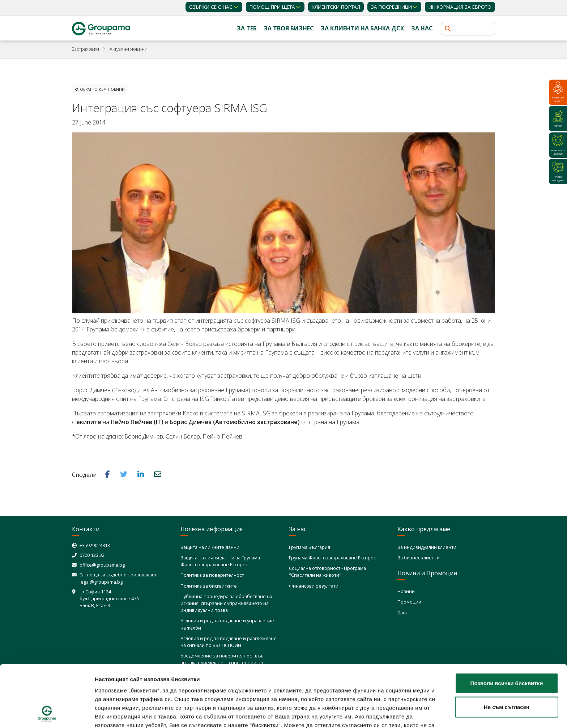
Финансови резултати (314, 586)
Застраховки (86, 49)
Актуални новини (129, 49)
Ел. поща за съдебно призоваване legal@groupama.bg (119, 578)
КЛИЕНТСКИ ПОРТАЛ (336, 7)
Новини (406, 591)
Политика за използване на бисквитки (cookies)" (164, 684)
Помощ (272, 7)
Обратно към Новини (100, 89)
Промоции (409, 602)
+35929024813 (95, 545)
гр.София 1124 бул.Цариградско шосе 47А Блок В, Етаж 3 (109, 598)
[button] (108, 474)
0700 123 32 (92, 555)
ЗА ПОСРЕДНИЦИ (391, 7)
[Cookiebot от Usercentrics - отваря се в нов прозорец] (47, 714)
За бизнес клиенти (419, 558)
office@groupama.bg (102, 565)
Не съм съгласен (507, 649)
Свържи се (211, 7)
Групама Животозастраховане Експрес (332, 558)
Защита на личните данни (210, 547)
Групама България (310, 547)
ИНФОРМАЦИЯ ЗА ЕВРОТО (460, 7)
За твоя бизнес (289, 28)
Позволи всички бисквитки (507, 625)
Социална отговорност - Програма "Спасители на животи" (327, 572)
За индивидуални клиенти (427, 547)
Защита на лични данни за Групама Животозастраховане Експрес (220, 561)
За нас (422, 28)
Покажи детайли (429, 714)
